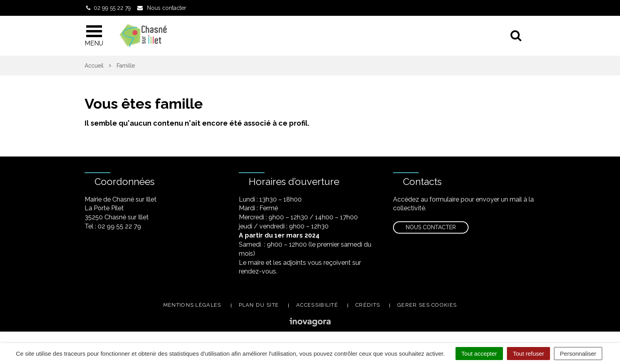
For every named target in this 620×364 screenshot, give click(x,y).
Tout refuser (528, 354)
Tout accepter (479, 354)
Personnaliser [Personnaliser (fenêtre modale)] (578, 354)
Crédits (368, 305)
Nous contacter (431, 227)
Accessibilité (317, 305)
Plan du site (259, 305)
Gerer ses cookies (427, 305)
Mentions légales (192, 305)
